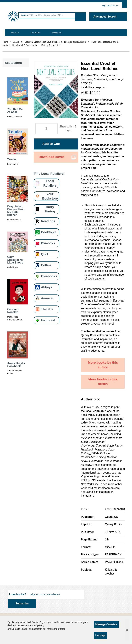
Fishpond (48, 320)
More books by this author (103, 365)
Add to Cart (51, 144)
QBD (44, 254)
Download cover (51, 157)
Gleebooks (49, 276)
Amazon (47, 298)
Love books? (18, 594)
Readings (48, 221)
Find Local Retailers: (49, 174)
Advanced (105, 17)
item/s (111, 6)
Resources (56, 33)
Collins (46, 265)
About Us (15, 33)
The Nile (47, 309)
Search (24, 15)
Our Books (35, 33)
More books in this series (103, 382)
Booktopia (49, 232)
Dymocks (48, 243)
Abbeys (47, 287)
